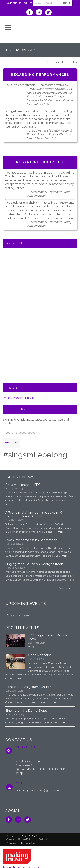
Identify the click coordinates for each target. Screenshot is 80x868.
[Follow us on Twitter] (49, 13)
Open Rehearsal (40, 655)
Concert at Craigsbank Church (28, 687)
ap (21, 773)
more (8, 504)
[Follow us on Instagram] (40, 13)
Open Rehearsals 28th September (31, 540)
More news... (67, 588)
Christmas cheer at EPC (23, 485)
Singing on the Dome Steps (26, 711)
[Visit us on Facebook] (31, 13)
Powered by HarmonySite (20, 843)
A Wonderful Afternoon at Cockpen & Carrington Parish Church (34, 514)
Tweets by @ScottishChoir (19, 398)
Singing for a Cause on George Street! (34, 564)
